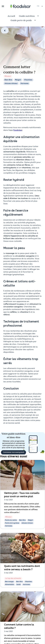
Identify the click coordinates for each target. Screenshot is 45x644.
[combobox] (40, 6)
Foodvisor (18, 130)
